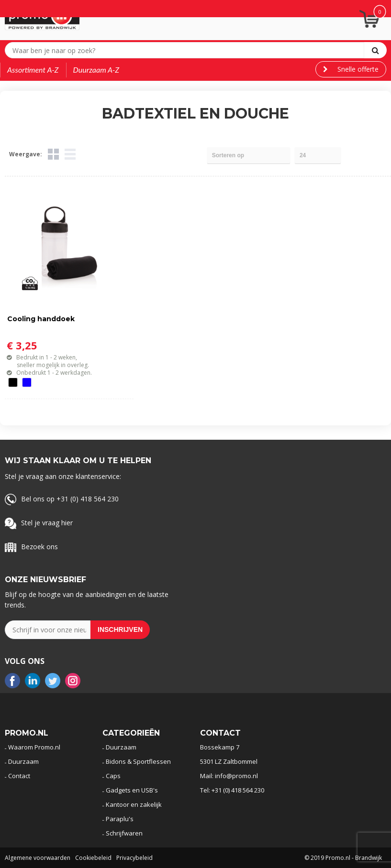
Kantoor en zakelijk (134, 804)
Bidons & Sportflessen (138, 761)
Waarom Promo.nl (34, 747)
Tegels (53, 154)
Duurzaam (23, 761)
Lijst (70, 154)
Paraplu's (120, 819)
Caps (113, 776)
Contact (19, 776)
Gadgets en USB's (132, 790)
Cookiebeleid (93, 858)
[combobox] (187, 50)
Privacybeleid (134, 858)
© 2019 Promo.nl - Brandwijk (343, 858)
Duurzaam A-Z (96, 70)
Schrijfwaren (124, 833)
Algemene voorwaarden (38, 858)
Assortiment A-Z (33, 70)
